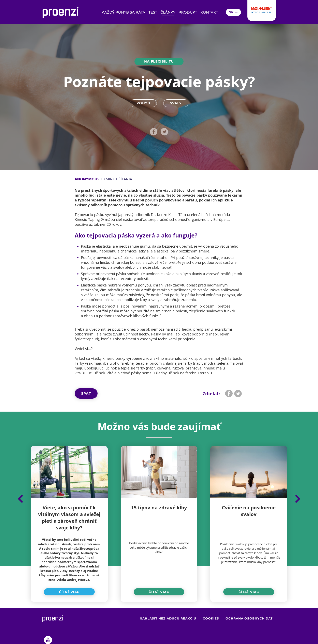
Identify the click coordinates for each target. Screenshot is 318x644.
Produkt (188, 12)
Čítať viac (69, 592)
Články (168, 12)
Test (153, 12)
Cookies (211, 618)
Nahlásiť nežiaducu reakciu (168, 618)
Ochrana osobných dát (249, 618)
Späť (86, 393)
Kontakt (209, 12)
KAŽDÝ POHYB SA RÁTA (123, 12)
